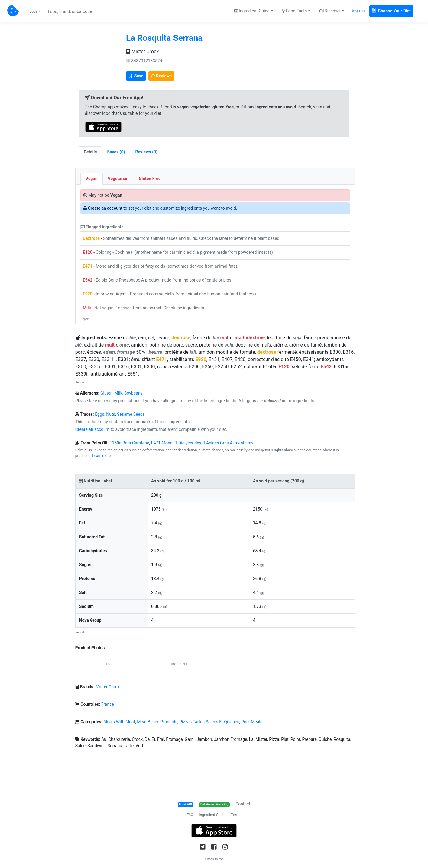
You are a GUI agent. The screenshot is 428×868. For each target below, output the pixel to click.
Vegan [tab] (92, 179)
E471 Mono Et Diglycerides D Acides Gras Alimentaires (202, 443)
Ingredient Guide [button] (252, 11)
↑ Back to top (214, 859)
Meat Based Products (157, 722)
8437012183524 (144, 61)
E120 (88, 252)
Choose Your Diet (391, 11)
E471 (88, 266)
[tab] (116, 152)
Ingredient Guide (212, 815)
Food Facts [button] (294, 11)
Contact (243, 804)
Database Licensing (214, 804)
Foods (32, 11)
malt (225, 338)
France (108, 704)
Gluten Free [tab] (150, 179)
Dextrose (91, 238)
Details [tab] (90, 152)
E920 (88, 294)
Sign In (358, 11)
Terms (236, 815)
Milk (87, 308)
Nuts (111, 414)
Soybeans (133, 393)
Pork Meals (252, 722)
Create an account (105, 208)
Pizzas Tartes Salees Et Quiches (209, 722)
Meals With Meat (119, 722)
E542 (88, 280)
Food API (185, 804)
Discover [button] (330, 11)
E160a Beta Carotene (129, 443)
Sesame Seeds (131, 414)
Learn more (101, 456)
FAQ (190, 815)
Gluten (106, 393)
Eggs (100, 414)
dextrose (181, 338)
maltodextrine (250, 338)
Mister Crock (142, 52)
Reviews (161, 76)
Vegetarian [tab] (118, 179)
